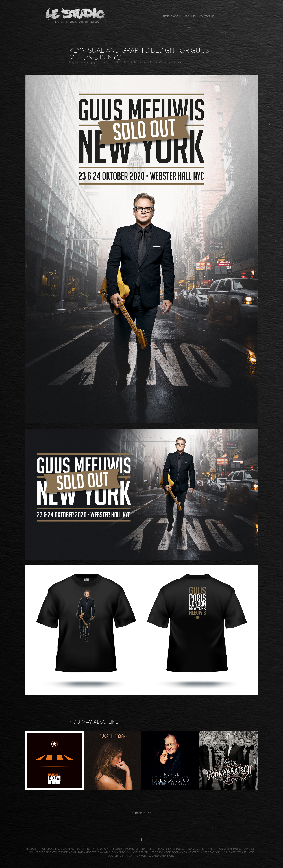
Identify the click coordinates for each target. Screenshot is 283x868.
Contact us (207, 16)
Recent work (171, 16)
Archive (190, 16)
